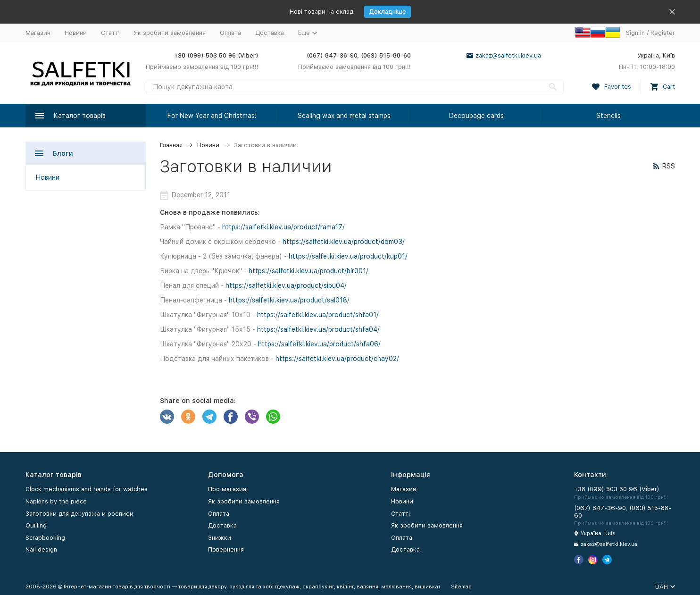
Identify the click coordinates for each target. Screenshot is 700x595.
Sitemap (461, 587)
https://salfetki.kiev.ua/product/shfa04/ (318, 329)
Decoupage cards (476, 116)
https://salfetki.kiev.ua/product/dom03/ (344, 242)
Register (663, 33)
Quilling (36, 525)
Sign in (635, 33)
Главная (171, 145)
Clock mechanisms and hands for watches (87, 489)
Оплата (230, 33)
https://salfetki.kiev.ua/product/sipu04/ (286, 285)
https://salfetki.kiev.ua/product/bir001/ (308, 271)
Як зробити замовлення (170, 33)
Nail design (41, 549)
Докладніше (387, 12)
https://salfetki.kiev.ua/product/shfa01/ (318, 315)
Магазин (38, 33)
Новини (76, 33)
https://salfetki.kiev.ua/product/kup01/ (348, 256)
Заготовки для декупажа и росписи (79, 514)
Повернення (226, 549)
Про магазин (227, 489)
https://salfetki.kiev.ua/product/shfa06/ (319, 344)
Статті (110, 33)
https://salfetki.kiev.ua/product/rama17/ (283, 227)
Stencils (608, 116)
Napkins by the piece (56, 501)
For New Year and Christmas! (212, 116)
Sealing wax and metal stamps (344, 116)
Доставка (270, 33)
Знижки (220, 538)
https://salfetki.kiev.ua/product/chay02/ (337, 359)
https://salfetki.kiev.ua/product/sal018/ (289, 300)
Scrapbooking (45, 538)
